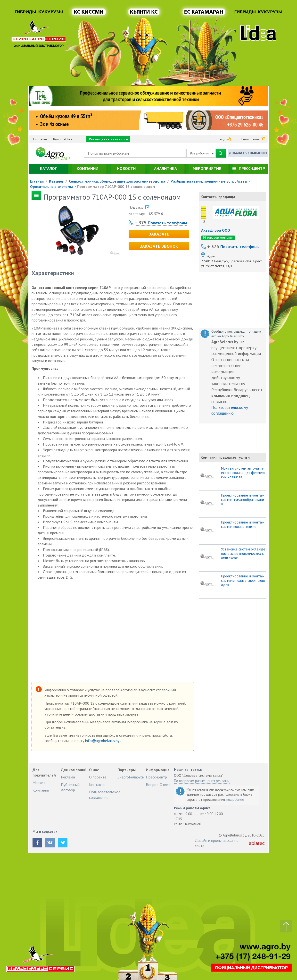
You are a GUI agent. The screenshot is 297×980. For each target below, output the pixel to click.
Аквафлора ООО (216, 230)
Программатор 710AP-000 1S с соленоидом (116, 186)
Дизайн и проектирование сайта (217, 843)
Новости (126, 169)
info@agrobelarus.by (103, 741)
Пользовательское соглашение (105, 794)
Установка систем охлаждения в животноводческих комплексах (243, 554)
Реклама (68, 777)
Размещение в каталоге (108, 139)
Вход (222, 139)
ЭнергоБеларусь (131, 777)
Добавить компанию (248, 153)
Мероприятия (207, 169)
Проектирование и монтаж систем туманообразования (243, 500)
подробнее (235, 799)
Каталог (48, 169)
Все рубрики (202, 153)
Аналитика (165, 169)
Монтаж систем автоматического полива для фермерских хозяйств (243, 473)
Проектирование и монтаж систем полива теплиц (243, 524)
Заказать (159, 234)
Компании (87, 169)
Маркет (39, 783)
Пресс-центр (252, 169)
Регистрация (251, 139)
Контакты (97, 785)
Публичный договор (70, 787)
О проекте (39, 139)
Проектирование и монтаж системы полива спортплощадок (243, 581)
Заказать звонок (159, 246)
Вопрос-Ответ (63, 139)
